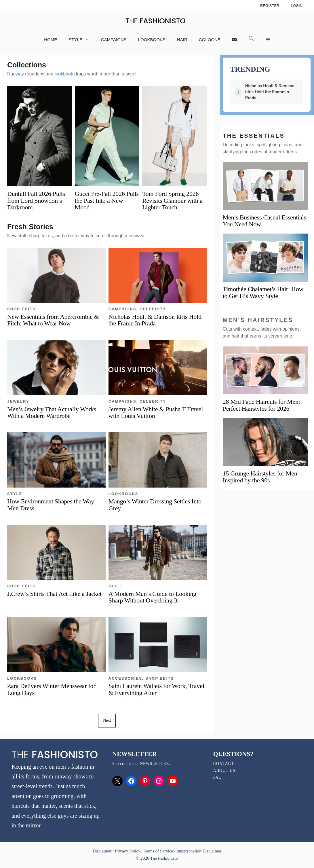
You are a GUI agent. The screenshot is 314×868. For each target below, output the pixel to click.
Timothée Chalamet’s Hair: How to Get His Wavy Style (263, 292)
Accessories (125, 678)
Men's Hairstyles (258, 320)
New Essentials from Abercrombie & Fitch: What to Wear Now (53, 320)
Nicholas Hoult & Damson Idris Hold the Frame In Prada (155, 320)
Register (270, 6)
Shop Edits (21, 309)
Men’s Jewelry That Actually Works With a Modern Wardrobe (52, 412)
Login (297, 6)
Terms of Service (158, 851)
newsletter (155, 764)
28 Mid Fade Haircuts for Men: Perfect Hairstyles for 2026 (261, 405)
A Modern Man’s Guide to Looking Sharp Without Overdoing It (152, 597)
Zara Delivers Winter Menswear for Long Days (51, 689)
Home (51, 40)
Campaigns (114, 40)
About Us (224, 771)
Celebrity (153, 309)
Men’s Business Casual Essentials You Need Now (264, 221)
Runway (16, 74)
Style (82, 40)
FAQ (218, 777)
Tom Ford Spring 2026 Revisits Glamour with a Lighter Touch (172, 200)
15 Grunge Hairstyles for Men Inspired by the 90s (260, 477)
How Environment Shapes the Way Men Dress (51, 505)
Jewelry (18, 401)
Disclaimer (103, 851)
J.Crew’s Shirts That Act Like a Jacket (54, 594)
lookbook (64, 74)
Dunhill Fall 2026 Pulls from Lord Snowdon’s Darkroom (36, 200)
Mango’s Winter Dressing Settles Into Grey (155, 505)
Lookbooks (152, 40)
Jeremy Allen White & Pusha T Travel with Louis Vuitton (156, 412)
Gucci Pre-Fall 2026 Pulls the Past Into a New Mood (107, 200)
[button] (251, 40)
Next (107, 720)
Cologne (210, 40)
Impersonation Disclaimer (199, 851)
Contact (224, 764)
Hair (182, 40)
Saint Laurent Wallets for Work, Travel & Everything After (156, 689)
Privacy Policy (127, 851)
